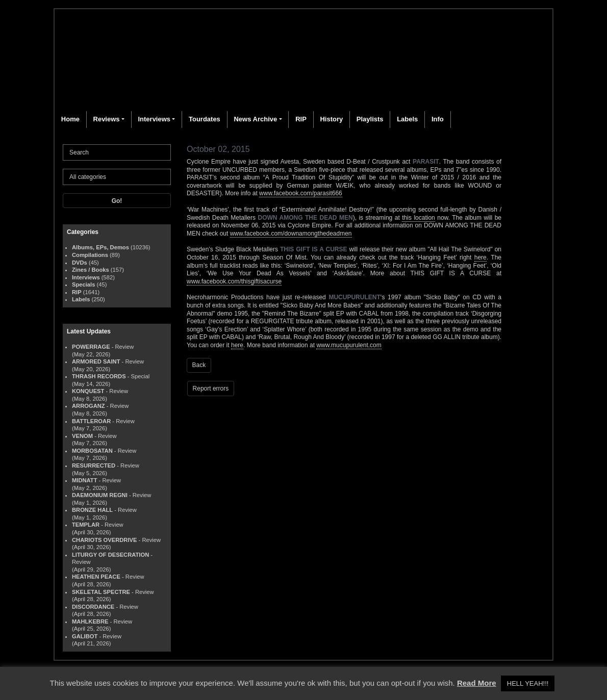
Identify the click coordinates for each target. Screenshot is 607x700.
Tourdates (205, 119)
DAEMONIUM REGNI (100, 495)
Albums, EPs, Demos (100, 247)
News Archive (255, 119)
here (480, 257)
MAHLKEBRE (90, 621)
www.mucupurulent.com (349, 345)
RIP (301, 119)
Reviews (107, 119)
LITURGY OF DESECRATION (110, 555)
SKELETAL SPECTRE (101, 592)
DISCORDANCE (93, 607)
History (331, 119)
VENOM (82, 436)
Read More (477, 683)
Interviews (154, 119)
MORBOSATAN (92, 451)
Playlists (370, 119)
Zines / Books (91, 270)
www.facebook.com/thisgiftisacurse (234, 281)
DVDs (80, 263)
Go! (117, 201)
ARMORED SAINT (96, 361)
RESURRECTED (94, 465)
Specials (83, 284)
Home (70, 119)
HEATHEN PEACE (96, 577)
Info (438, 119)
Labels (407, 119)
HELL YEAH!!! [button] (528, 683)
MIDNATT (85, 480)
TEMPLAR (86, 525)
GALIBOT (85, 636)
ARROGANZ (88, 406)
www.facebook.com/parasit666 (301, 193)
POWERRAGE (91, 347)
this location (419, 218)
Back (199, 365)
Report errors (211, 388)
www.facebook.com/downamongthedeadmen (291, 234)
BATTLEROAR (91, 421)
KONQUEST (88, 391)
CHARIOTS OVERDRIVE (104, 540)
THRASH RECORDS (99, 376)
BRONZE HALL (92, 510)
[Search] (117, 152)
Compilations (90, 255)
